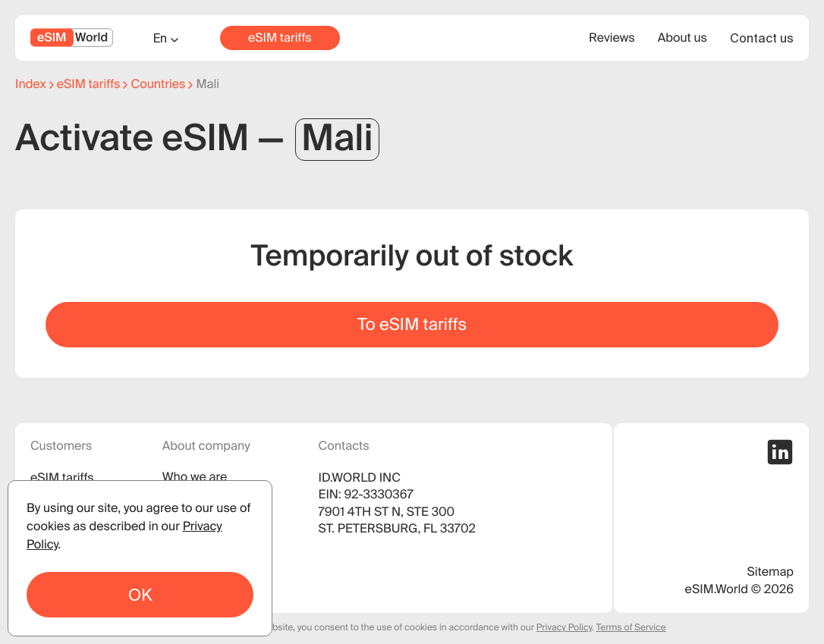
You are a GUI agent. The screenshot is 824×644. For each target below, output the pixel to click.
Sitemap (771, 572)
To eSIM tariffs (412, 324)
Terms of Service (631, 628)
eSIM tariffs (280, 38)
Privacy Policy (564, 628)
